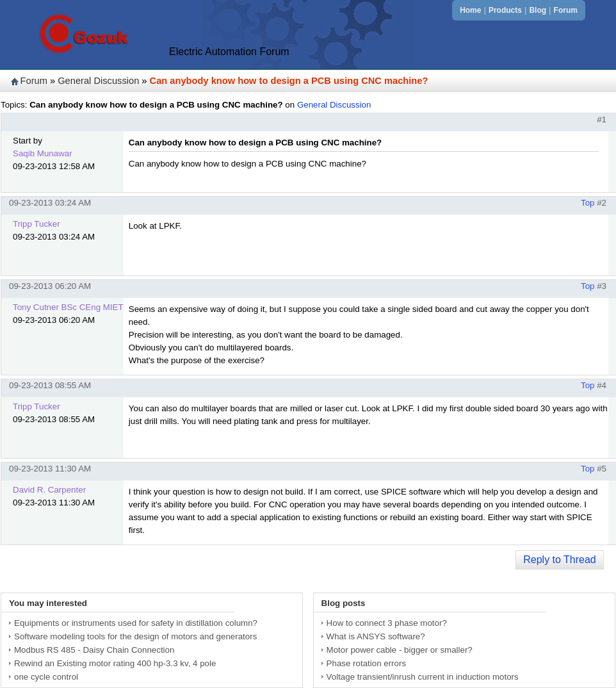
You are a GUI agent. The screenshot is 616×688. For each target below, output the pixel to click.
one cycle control (46, 677)
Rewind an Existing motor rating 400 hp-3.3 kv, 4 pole (115, 663)
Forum (566, 10)
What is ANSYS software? (376, 636)
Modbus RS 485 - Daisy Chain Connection (94, 650)
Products (505, 10)
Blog (538, 10)
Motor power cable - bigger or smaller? (400, 650)
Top (588, 203)
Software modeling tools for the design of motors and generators (135, 636)
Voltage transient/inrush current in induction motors (423, 677)
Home (470, 10)
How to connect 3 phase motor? (387, 623)
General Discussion (98, 81)
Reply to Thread (560, 560)
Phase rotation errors (366, 663)
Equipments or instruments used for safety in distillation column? (136, 623)
